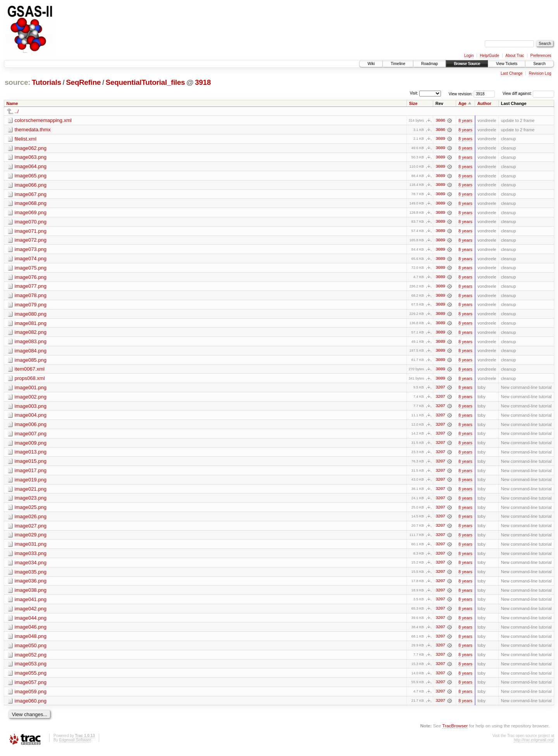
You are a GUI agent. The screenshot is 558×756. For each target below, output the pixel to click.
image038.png (31, 594)
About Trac (515, 56)
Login (469, 56)
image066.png (31, 185)
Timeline (398, 64)
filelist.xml (26, 139)
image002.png (31, 399)
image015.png (31, 464)
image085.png (31, 362)
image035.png (31, 576)
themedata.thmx (33, 130)
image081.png (31, 325)
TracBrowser (455, 731)
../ (17, 111)
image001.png (31, 390)
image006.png (31, 427)
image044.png (31, 622)
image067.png (31, 195)
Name (12, 103)
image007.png (31, 436)
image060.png (31, 706)
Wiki (371, 64)
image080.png (31, 315)
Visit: (414, 93)
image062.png (31, 148)
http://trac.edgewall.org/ (534, 745)
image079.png (31, 306)
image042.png (31, 613)
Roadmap (430, 64)
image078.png (31, 297)
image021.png (31, 492)
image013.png (31, 455)
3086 (440, 120)
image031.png (31, 548)
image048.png (31, 641)
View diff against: (528, 94)
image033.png (31, 557)
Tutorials (46, 82)
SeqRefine (83, 82)
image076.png (31, 278)
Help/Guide (489, 56)
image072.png (31, 241)
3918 (203, 82)
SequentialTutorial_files (146, 82)
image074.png (31, 260)
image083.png (31, 343)
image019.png (31, 483)
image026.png (31, 520)
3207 (440, 390)
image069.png (31, 213)
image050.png (31, 650)
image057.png (31, 687)
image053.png (31, 669)
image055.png (31, 678)
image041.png (31, 604)
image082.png (31, 334)
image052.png (31, 659)
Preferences (541, 56)
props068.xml (30, 381)
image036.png (31, 585)
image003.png (31, 408)
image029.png (31, 539)
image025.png (31, 511)
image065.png (31, 176)
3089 (440, 139)
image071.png (31, 232)
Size (413, 103)
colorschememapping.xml (43, 120)
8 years (465, 120)
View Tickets (507, 64)
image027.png (31, 529)
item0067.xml (30, 371)
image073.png (31, 250)
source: (17, 82)
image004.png (31, 418)
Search (539, 64)
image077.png (31, 288)
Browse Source (467, 64)
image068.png (31, 204)
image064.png (31, 167)
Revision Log (540, 73)
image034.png (31, 566)
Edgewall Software (75, 745)
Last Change (512, 73)
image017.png (31, 473)
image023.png (31, 501)
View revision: (461, 94)
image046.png (31, 631)
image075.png (31, 269)
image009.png (31, 446)
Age (462, 103)
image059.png (31, 697)
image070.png (31, 223)
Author (484, 103)
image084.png (31, 353)
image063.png (31, 157)
